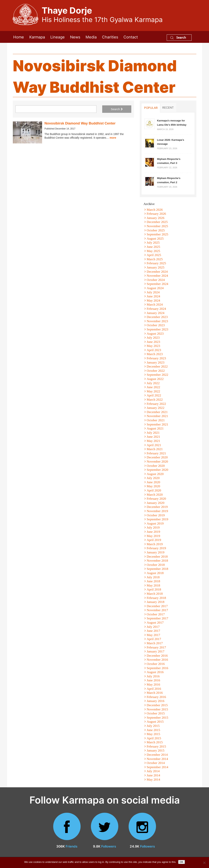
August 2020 (155, 474)
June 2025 (153, 247)
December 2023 (157, 317)
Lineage (58, 37)
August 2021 (155, 428)
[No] (204, 863)
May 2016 (153, 685)
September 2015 (157, 718)
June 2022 (153, 387)
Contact (131, 37)
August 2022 (155, 379)
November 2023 (157, 321)
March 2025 (155, 259)
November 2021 (157, 416)
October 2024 (156, 280)
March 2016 (155, 693)
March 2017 (155, 643)
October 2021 (156, 420)
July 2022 (153, 383)
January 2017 (156, 651)
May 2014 (153, 780)
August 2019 (155, 523)
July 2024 (153, 292)
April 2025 (154, 255)
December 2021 (157, 412)
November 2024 (157, 276)
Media (91, 37)
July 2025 (153, 243)
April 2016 (154, 689)
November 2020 (157, 462)
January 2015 (156, 750)
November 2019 (157, 511)
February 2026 (156, 214)
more (113, 138)
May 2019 (153, 536)
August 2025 (155, 239)
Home (19, 37)
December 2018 (157, 557)
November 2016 (157, 660)
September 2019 (157, 519)
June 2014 (153, 775)
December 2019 (157, 507)
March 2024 (155, 305)
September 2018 (157, 569)
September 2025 (157, 234)
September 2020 (157, 470)
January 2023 (156, 362)
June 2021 (153, 437)
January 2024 (156, 313)
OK (182, 862)
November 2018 (157, 561)
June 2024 (153, 296)
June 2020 (153, 482)
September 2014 (157, 767)
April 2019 (154, 540)
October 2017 (156, 614)
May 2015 (153, 734)
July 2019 (153, 528)
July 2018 (153, 577)
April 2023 (154, 350)
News (75, 37)
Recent (168, 107)
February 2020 (156, 499)
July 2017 (153, 627)
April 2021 (154, 445)
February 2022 (156, 404)
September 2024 (157, 284)
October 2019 (156, 515)
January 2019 (156, 552)
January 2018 (156, 602)
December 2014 (157, 755)
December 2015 (157, 705)
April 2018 (154, 589)
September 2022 (157, 375)
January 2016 (156, 701)
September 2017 (157, 618)
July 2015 (153, 726)
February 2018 (156, 598)
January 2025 (156, 267)
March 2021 (155, 449)
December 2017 (157, 606)
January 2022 (156, 408)
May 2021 (153, 441)
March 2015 (155, 742)
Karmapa (37, 37)
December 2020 (157, 457)
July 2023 (153, 338)
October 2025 (156, 230)
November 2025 (157, 226)
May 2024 (153, 301)
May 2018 (153, 585)
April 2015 (154, 738)
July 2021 (153, 433)
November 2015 (157, 709)
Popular (151, 108)
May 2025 (153, 251)
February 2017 (156, 647)
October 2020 (156, 466)
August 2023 (155, 334)
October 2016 (156, 664)
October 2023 (156, 325)
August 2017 (155, 623)
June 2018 (153, 581)
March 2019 (155, 544)
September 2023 (157, 329)
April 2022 (154, 395)
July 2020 (153, 478)
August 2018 (155, 573)
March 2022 (155, 400)
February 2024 (156, 309)
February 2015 (156, 746)
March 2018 (155, 594)
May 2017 (153, 635)
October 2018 (156, 565)
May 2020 (153, 486)
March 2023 (155, 354)
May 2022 (153, 391)
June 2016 (153, 680)
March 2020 (155, 495)
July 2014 (153, 771)
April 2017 (154, 639)
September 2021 (157, 424)
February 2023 (156, 358)
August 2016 (155, 672)
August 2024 (155, 288)
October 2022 (156, 371)
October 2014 (156, 763)
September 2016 (157, 668)
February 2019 (156, 548)
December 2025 (157, 222)
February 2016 (156, 697)
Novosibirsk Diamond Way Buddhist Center (80, 123)
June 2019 (153, 532)
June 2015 (153, 730)
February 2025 (156, 263)
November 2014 (157, 759)
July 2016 (153, 676)
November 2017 (157, 610)
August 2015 (155, 722)
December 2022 (157, 366)
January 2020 (156, 503)
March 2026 (155, 210)
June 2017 (153, 631)
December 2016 (157, 656)
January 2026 (156, 218)
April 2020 (154, 490)
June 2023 (153, 342)
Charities (110, 37)
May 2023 (153, 346)
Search (178, 37)
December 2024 (157, 272)
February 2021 (156, 453)
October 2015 (156, 713)
